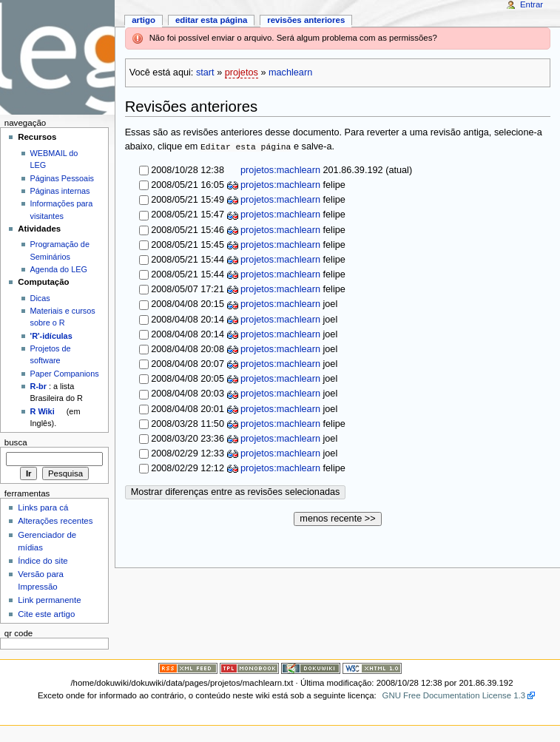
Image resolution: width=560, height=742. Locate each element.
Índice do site (43, 561)
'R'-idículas (51, 336)
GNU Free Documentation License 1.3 (454, 695)
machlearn (290, 72)
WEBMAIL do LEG (54, 159)
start (205, 72)
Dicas (40, 298)
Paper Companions (65, 374)
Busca (16, 442)
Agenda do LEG (59, 269)
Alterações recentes (55, 521)
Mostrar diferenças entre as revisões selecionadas (236, 492)
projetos (242, 72)
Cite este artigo (46, 614)
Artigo (144, 20)
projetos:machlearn (279, 170)
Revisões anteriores (306, 20)
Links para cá (43, 507)
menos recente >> (337, 519)
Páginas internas (60, 191)
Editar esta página (211, 20)
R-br (38, 386)
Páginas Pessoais (62, 178)
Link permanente (49, 600)
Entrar (532, 4)
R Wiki (43, 411)
